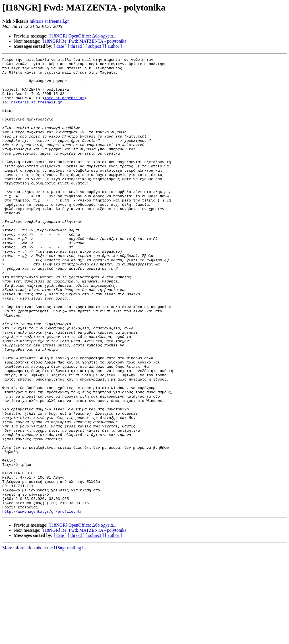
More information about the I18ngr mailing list (45, 639)
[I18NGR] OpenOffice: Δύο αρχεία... (83, 36)
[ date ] (60, 46)
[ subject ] (95, 46)
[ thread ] (76, 46)
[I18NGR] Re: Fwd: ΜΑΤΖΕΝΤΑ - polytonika (84, 41)
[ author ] (113, 46)
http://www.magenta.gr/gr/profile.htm (42, 603)
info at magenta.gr (64, 106)
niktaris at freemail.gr (49, 21)
